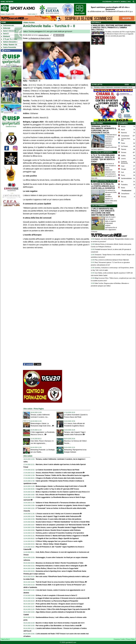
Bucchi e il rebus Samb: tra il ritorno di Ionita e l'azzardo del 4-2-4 (60, 623)
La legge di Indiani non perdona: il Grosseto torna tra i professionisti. (62, 598)
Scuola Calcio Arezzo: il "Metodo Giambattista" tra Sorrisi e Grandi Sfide (63, 522)
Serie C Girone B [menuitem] (8, 31)
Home (4, 22)
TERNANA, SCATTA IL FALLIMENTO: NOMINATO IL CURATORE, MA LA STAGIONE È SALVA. (104, 129)
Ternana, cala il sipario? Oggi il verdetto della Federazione (57, 516)
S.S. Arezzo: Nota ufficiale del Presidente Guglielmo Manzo (58, 495)
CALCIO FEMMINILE (99, 206)
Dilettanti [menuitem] (5, 36)
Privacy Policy (130, 639)
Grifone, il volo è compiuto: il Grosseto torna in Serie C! (56, 595)
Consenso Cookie (119, 639)
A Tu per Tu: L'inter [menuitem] (9, 39)
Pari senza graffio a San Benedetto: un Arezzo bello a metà (58, 626)
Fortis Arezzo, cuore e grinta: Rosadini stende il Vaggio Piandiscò (60, 527)
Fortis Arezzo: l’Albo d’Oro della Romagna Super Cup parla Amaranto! (62, 609)
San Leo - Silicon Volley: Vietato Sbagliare (51, 544)
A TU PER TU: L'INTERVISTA (102, 152)
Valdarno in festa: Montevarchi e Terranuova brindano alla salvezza (61, 503)
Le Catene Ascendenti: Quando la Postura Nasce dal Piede (58, 470)
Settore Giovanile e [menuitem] (9, 42)
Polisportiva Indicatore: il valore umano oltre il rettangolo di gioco (60, 566)
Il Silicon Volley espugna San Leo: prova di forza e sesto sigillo (59, 541)
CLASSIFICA (123, 123)
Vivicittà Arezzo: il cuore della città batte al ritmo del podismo (59, 519)
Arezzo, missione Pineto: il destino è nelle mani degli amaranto (59, 473)
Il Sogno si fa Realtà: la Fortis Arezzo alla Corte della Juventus (59, 478)
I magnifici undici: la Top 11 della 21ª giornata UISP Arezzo (57, 489)
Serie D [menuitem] (5, 34)
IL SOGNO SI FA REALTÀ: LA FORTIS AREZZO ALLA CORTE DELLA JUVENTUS (103, 186)
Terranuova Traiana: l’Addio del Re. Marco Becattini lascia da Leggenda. (63, 475)
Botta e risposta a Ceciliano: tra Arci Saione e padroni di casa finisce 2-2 (63, 492)
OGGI (127, 85)
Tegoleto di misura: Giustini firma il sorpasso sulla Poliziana (58, 530)
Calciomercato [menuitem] (8, 25)
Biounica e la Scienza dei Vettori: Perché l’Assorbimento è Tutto (60, 563)
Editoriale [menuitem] (6, 28)
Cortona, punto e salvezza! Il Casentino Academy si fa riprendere (60, 533)
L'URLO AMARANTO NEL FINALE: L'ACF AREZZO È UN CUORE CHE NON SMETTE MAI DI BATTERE (103, 212)
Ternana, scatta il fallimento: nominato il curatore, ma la (113, 87)
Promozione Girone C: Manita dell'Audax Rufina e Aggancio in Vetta (61, 536)
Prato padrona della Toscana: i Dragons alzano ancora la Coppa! (60, 604)
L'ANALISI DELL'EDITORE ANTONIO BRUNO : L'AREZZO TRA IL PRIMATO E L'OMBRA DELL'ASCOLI (112, 28)
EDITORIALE (96, 22)
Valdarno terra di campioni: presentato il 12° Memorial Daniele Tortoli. (62, 525)
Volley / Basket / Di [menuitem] (9, 45)
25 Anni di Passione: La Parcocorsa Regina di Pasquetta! (57, 601)
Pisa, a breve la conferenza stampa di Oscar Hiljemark (112, 260)
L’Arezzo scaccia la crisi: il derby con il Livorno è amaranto (58, 514)
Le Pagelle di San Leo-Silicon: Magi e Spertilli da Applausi (57, 538)
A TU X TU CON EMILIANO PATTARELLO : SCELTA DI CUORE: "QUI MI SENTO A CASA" (103, 158)
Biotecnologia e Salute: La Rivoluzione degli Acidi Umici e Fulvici (60, 486)
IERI (133, 85)
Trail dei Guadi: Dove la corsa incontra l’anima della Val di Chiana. (60, 582)
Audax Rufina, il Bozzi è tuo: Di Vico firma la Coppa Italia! (57, 568)
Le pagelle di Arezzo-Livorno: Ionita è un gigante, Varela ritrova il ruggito (63, 505)
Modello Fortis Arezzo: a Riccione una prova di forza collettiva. (59, 607)
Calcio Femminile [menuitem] (9, 47)
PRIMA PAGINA (97, 123)
